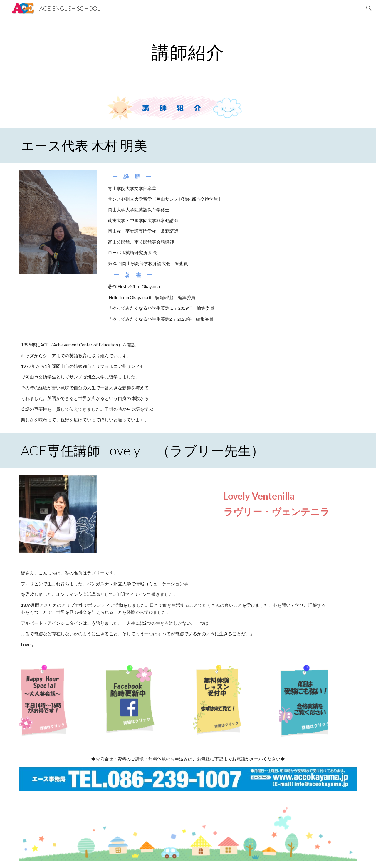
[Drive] (159, 510)
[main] (188, 52)
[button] (369, 8)
